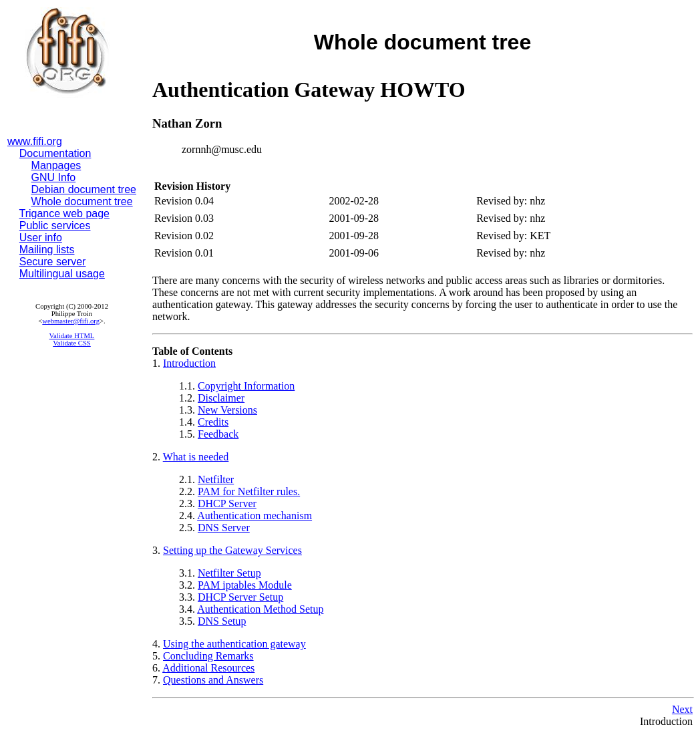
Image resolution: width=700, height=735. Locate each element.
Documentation (55, 153)
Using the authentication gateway (234, 644)
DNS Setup (222, 621)
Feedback (218, 434)
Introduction (189, 363)
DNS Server (224, 528)
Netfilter (216, 479)
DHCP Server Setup (240, 597)
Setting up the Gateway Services (232, 550)
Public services (55, 226)
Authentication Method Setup (260, 609)
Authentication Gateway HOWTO (309, 90)
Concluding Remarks (208, 656)
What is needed (196, 457)
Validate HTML (72, 336)
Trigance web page (65, 213)
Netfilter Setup (229, 573)
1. (158, 363)
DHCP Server (227, 503)
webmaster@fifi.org (71, 321)
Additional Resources (208, 668)
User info (41, 238)
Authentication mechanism (254, 516)
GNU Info (54, 177)
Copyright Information (246, 386)
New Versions (227, 410)
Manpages (56, 165)
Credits (213, 422)
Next (682, 709)
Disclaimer (221, 398)
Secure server (53, 262)
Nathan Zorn (187, 123)
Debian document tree (84, 189)
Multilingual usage (62, 274)
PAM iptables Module (245, 585)
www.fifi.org (35, 141)
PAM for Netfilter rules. (249, 491)
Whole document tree (82, 201)
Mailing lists (47, 250)
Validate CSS (72, 343)
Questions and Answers (213, 680)
